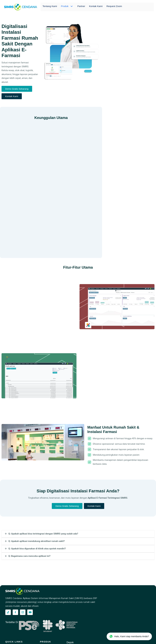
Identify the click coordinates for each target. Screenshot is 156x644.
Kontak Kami (95, 7)
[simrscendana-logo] (21, 7)
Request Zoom (114, 7)
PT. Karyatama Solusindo (35, 639)
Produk (67, 7)
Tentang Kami (50, 7)
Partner (80, 7)
